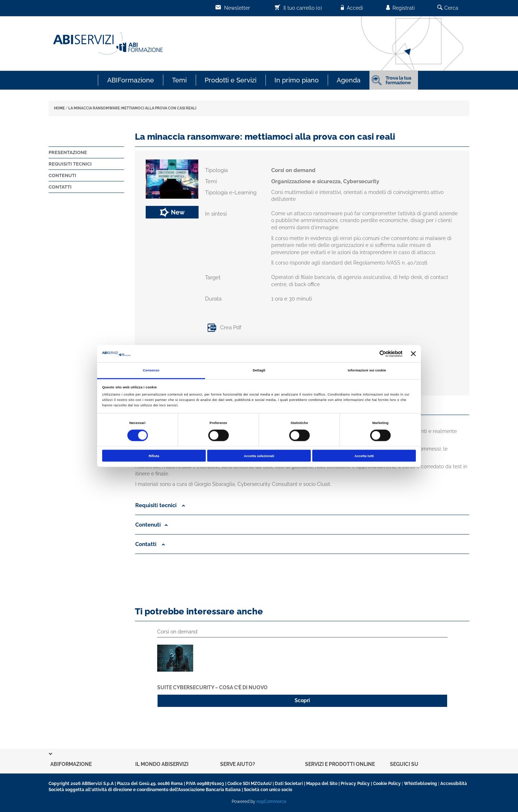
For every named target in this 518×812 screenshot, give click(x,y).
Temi (179, 80)
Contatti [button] (150, 544)
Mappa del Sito (322, 784)
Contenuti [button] (152, 525)
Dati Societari (289, 784)
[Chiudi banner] (413, 354)
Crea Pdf (223, 328)
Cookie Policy (387, 784)
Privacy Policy (355, 784)
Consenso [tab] (151, 370)
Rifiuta (154, 456)
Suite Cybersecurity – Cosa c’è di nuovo (212, 687)
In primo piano (297, 80)
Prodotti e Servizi (231, 80)
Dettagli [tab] (259, 370)
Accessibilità (454, 784)
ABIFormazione (131, 80)
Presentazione (68, 152)
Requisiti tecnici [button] (160, 505)
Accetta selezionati (259, 456)
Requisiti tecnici (70, 164)
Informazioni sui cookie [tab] (367, 370)
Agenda (349, 80)
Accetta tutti (364, 456)
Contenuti (62, 175)
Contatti (60, 187)
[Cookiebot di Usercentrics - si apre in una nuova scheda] (371, 354)
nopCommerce (271, 802)
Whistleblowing (421, 784)
